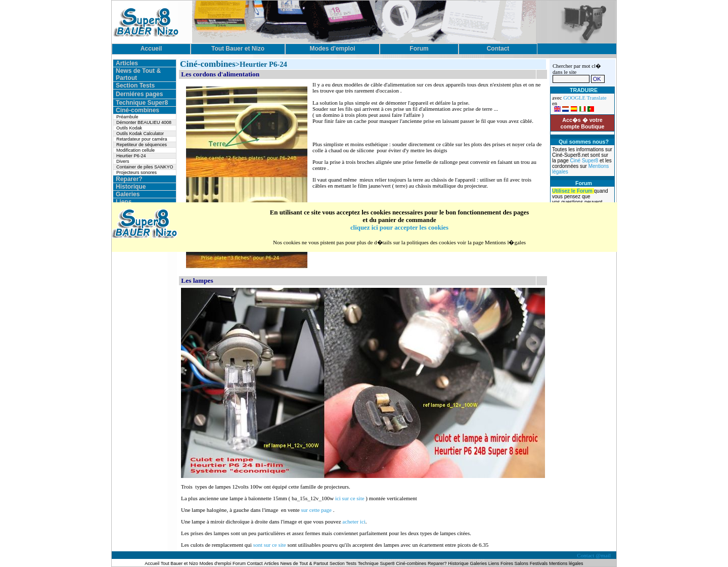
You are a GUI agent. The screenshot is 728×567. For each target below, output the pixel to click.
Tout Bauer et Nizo (179, 563)
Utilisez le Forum (573, 191)
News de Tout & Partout (304, 563)
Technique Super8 (142, 103)
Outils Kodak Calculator (140, 134)
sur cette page (317, 510)
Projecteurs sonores (136, 172)
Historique (131, 187)
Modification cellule (135, 150)
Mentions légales (566, 563)
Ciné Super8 (585, 161)
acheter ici (354, 521)
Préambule (127, 117)
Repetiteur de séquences (142, 145)
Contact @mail (594, 555)
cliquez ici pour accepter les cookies (399, 228)
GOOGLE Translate (585, 98)
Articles (127, 63)
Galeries (128, 194)
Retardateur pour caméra (142, 139)
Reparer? (129, 179)
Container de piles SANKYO (145, 167)
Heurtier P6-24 (131, 156)
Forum (240, 563)
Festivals (539, 563)
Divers (123, 161)
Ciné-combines (138, 110)
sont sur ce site (270, 545)
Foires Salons (514, 563)
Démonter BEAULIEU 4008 (144, 122)
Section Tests (135, 85)
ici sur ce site (350, 498)
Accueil (152, 563)
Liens (124, 202)
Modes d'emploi (216, 563)
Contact (255, 563)
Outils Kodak (129, 128)
